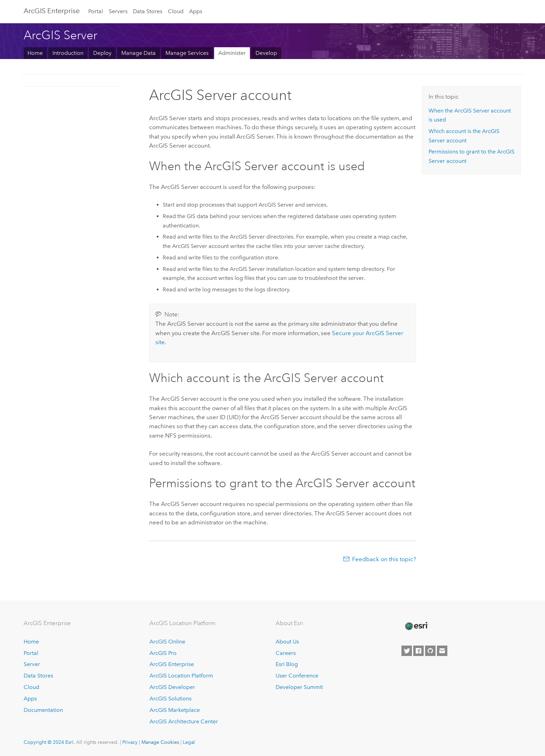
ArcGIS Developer (172, 687)
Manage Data (139, 53)
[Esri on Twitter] (407, 651)
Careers (286, 653)
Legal (189, 742)
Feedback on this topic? (384, 559)
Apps (196, 11)
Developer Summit (299, 687)
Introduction (68, 53)
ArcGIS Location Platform (181, 676)
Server (32, 664)
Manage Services (187, 53)
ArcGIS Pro (163, 653)
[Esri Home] (416, 626)
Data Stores (148, 11)
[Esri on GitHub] (430, 651)
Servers (118, 11)
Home (35, 53)
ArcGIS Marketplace (175, 710)
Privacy (130, 742)
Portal (96, 11)
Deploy (102, 53)
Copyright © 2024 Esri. (49, 742)
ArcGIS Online (167, 642)
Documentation (43, 710)
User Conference (297, 676)
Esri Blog (287, 664)
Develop (266, 53)
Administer (232, 53)
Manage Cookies (160, 742)
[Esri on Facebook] (418, 651)
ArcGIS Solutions (170, 699)
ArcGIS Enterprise (52, 11)
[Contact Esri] (442, 651)
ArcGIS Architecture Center (184, 721)
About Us (287, 642)
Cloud (176, 11)
